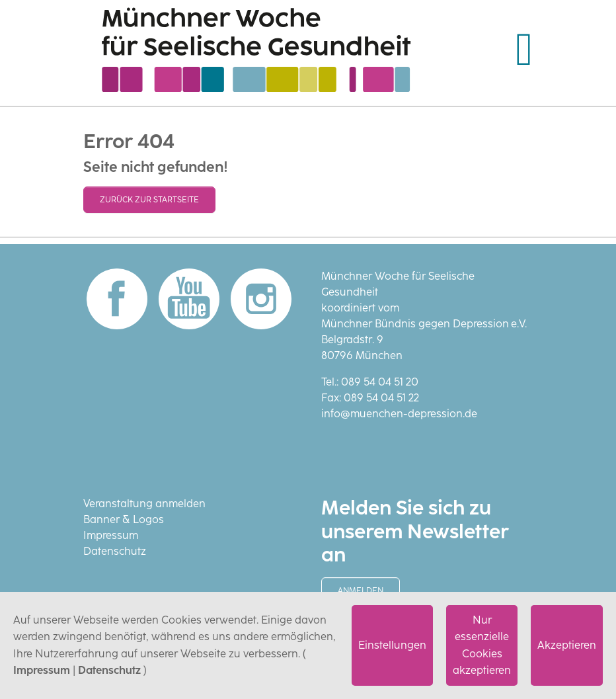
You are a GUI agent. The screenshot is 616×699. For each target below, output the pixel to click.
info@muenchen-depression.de (399, 414)
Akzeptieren (567, 645)
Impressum (42, 670)
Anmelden (361, 591)
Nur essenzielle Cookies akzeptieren (482, 645)
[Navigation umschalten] (524, 50)
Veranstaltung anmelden (144, 504)
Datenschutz (109, 670)
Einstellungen (392, 645)
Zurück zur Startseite (149, 200)
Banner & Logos (124, 519)
